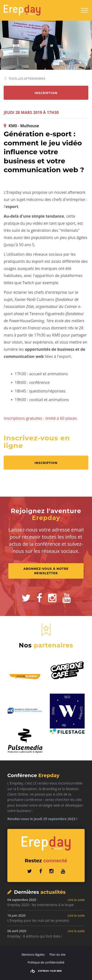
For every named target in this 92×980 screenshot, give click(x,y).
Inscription (46, 93)
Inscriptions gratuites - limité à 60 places (40, 418)
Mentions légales (33, 955)
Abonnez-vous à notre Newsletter (46, 571)
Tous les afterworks (27, 78)
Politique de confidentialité (46, 962)
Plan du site (58, 955)
